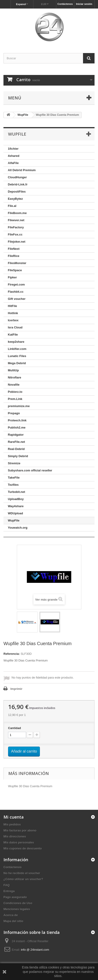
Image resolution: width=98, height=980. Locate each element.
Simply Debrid (18, 456)
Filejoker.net (17, 242)
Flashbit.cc (16, 292)
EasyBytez (15, 199)
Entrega (9, 891)
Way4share (16, 506)
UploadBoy (16, 499)
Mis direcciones (15, 836)
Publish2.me (17, 427)
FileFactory (16, 227)
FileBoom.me (17, 213)
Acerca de (11, 915)
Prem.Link (15, 399)
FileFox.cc (15, 234)
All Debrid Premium (22, 170)
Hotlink (13, 313)
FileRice (14, 256)
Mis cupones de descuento (23, 848)
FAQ (7, 885)
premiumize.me (19, 406)
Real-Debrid (16, 449)
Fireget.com (16, 284)
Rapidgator (16, 435)
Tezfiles (13, 485)
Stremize (14, 463)
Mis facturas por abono (20, 830)
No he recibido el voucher (22, 873)
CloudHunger (17, 177)
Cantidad (15, 728)
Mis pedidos (12, 824)
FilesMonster (17, 263)
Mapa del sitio (13, 921)
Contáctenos (65, 4)
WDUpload (15, 513)
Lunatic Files (17, 356)
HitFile (12, 306)
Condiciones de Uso (18, 903)
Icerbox (13, 320)
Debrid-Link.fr (18, 184)
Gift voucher (17, 299)
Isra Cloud (15, 327)
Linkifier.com (17, 349)
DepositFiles (17, 192)
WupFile (14, 520)
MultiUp (13, 370)
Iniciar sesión (84, 4)
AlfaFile (13, 163)
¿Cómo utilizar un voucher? (23, 879)
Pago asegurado (15, 897)
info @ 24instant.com (35, 950)
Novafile (14, 385)
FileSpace (15, 270)
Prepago (14, 413)
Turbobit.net (16, 492)
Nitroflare (15, 377)
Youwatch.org (18, 528)
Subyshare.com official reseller (30, 470)
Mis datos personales (19, 842)
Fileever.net (16, 220)
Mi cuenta (14, 817)
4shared (14, 156)
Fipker (12, 277)
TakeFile (14, 478)
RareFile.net (16, 442)
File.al (12, 206)
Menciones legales (17, 909)
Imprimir (16, 689)
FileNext (14, 249)
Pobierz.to (15, 392)
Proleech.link (17, 420)
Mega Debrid (17, 363)
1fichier (13, 149)
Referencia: (12, 654)
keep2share (16, 342)
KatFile (13, 335)
